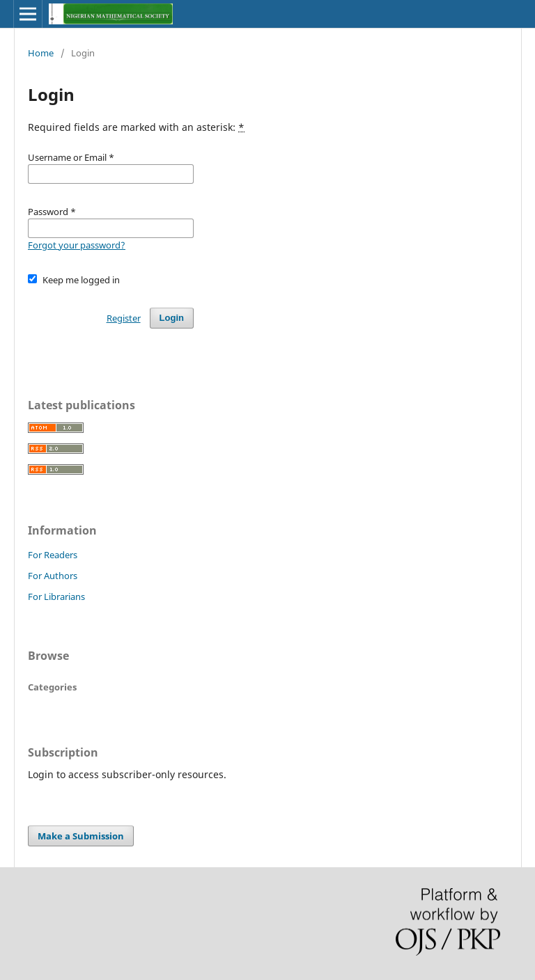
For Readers (53, 555)
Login (172, 318)
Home (41, 53)
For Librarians (56, 596)
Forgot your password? (77, 245)
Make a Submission (81, 836)
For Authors (53, 576)
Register (124, 318)
